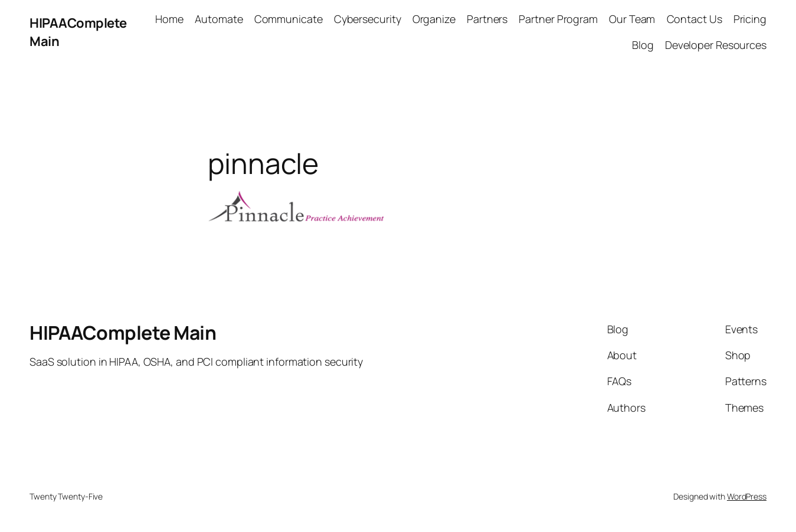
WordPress (747, 496)
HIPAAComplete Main (123, 333)
